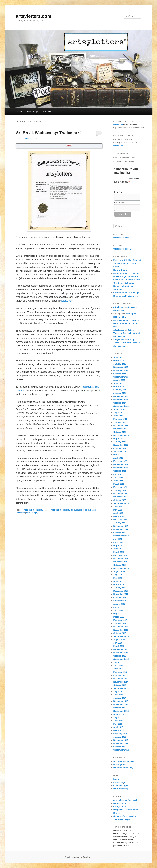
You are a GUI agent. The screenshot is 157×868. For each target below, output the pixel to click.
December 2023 (121, 426)
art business (76, 510)
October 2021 (120, 471)
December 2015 (121, 649)
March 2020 (119, 516)
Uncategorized (120, 764)
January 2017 (120, 623)
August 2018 (119, 571)
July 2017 (118, 607)
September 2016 (121, 636)
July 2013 (118, 717)
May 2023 (118, 438)
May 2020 (118, 510)
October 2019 (120, 533)
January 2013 (120, 737)
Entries (119, 782)
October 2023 (120, 432)
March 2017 (119, 617)
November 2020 (121, 497)
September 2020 (121, 503)
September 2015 (121, 659)
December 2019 (121, 526)
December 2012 (121, 740)
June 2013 (118, 721)
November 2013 (121, 704)
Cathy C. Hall (120, 807)
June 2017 (118, 610)
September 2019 (121, 536)
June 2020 (118, 507)
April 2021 (118, 481)
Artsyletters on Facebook (125, 800)
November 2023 (121, 429)
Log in (116, 779)
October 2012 (120, 747)
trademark (20, 513)
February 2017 (120, 620)
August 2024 (119, 409)
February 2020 (120, 520)
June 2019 (118, 542)
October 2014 (120, 685)
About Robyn (33, 111)
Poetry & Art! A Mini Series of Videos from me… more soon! (127, 263)
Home (19, 111)
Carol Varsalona (121, 320)
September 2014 (121, 688)
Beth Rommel (120, 803)
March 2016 (119, 646)
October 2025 (120, 374)
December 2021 (121, 464)
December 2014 (121, 678)
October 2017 (120, 597)
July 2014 (118, 691)
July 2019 (118, 539)
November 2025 (121, 370)
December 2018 (121, 559)
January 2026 (120, 364)
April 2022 (118, 458)
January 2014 (120, 698)
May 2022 (118, 455)
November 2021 (121, 468)
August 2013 (119, 714)
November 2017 (121, 594)
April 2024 (118, 416)
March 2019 (119, 552)
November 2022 (121, 445)
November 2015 (121, 652)
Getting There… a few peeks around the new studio (127, 333)
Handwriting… (120, 270)
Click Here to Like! (122, 238)
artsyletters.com (34, 16)
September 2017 (121, 601)
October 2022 (120, 448)
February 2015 (120, 672)
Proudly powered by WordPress (78, 857)
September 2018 (121, 568)
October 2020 (120, 500)
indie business (89, 510)
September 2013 (121, 711)
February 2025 (120, 390)
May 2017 (118, 614)
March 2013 (119, 730)
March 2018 (119, 584)
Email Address (122, 182)
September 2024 (121, 406)
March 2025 (119, 387)
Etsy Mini (47, 111)
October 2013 (120, 708)
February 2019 (120, 555)
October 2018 (120, 565)
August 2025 (119, 380)
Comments (121, 786)
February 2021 (120, 487)
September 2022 (121, 452)
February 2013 (120, 734)
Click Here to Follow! (123, 249)
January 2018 (120, 588)
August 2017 (119, 604)
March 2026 (119, 361)
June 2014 (118, 695)
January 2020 (120, 523)
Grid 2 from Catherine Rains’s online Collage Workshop (124, 286)
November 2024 (121, 400)
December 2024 (121, 396)
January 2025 (120, 393)
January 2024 (120, 422)
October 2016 (120, 633)
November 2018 (121, 562)
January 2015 (120, 675)
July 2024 (118, 413)
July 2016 (118, 643)
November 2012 (121, 743)
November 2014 (121, 682)
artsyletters (119, 307)
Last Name (119, 203)
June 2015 (118, 666)
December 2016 (121, 627)
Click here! (118, 125)
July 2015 (118, 662)
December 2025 (121, 367)
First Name (119, 192)
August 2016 (119, 640)
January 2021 (120, 490)
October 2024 (120, 403)
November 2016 (121, 630)
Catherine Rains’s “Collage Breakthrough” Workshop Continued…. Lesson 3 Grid (127, 276)
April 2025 (118, 383)
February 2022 (120, 461)
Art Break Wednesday (34, 510)
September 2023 (121, 435)
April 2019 (118, 549)
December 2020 (121, 494)
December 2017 (121, 591)
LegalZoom (67, 301)
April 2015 (118, 669)
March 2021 (119, 484)
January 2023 (120, 442)
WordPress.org (121, 789)
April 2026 (118, 357)
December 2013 (121, 701)
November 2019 (121, 529)
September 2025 (121, 377)
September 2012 (121, 750)
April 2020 (118, 513)
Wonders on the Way (123, 768)
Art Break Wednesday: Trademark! (48, 133)
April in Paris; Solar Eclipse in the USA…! (126, 323)
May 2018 (118, 578)
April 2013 (118, 727)
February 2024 (120, 419)
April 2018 (118, 581)
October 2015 (120, 656)
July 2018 (118, 575)
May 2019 (118, 545)
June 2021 (118, 477)
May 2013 (118, 724)
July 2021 (118, 474)
